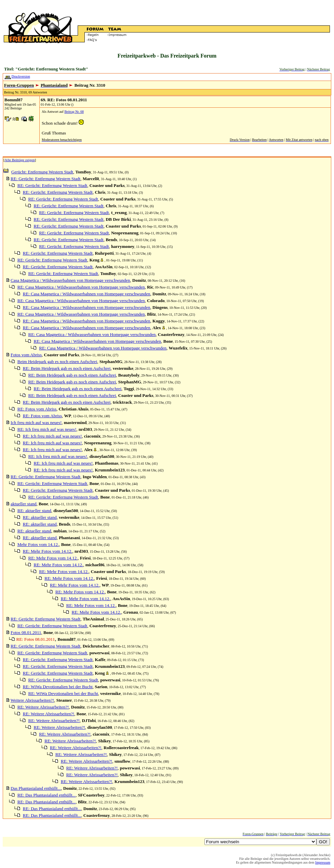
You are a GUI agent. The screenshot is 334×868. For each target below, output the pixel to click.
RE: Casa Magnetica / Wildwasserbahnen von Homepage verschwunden (81, 287)
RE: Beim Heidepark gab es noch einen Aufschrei (67, 368)
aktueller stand (23, 504)
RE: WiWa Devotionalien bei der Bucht (58, 687)
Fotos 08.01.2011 (26, 632)
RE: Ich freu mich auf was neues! (47, 429)
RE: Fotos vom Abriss (37, 409)
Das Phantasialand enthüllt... (36, 788)
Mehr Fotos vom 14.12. (38, 544)
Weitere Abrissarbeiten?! (32, 700)
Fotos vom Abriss (26, 355)
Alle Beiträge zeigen (20, 160)
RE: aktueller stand (34, 511)
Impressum (323, 862)
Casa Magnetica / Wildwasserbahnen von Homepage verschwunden (70, 280)
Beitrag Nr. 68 (74, 112)
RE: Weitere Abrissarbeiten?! (43, 707)
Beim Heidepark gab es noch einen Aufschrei (57, 362)
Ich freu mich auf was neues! (36, 422)
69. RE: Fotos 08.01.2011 (64, 100)
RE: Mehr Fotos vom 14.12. (47, 551)
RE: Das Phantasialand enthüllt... (46, 795)
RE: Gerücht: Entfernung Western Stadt (45, 179)
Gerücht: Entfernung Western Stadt (42, 172)
